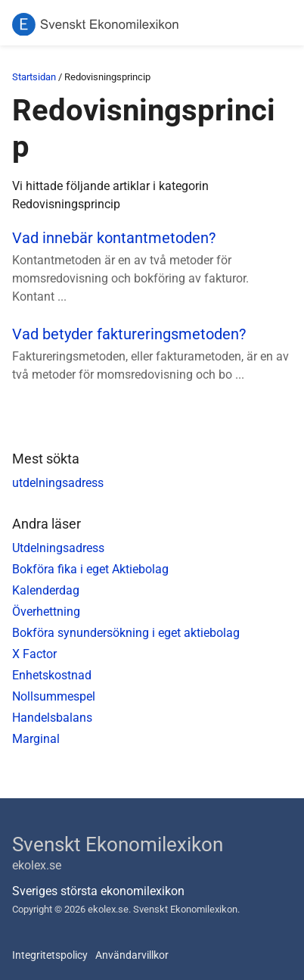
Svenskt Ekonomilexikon (118, 844)
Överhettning (46, 612)
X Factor (34, 654)
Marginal (36, 739)
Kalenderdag (46, 590)
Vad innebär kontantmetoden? (114, 238)
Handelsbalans (52, 718)
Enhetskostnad (52, 675)
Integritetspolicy (50, 955)
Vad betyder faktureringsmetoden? (129, 334)
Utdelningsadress (58, 548)
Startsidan (34, 77)
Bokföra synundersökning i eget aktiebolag (126, 633)
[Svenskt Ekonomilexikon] (95, 25)
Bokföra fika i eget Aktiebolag (90, 569)
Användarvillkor (132, 955)
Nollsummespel (54, 696)
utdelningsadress (58, 483)
